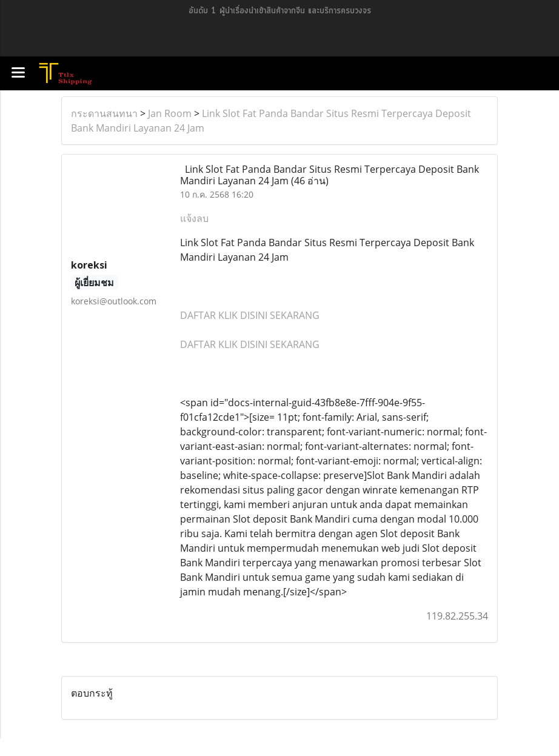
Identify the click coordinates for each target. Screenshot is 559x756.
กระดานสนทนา (104, 113)
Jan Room (170, 113)
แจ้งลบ (194, 218)
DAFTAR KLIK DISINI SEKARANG (250, 315)
